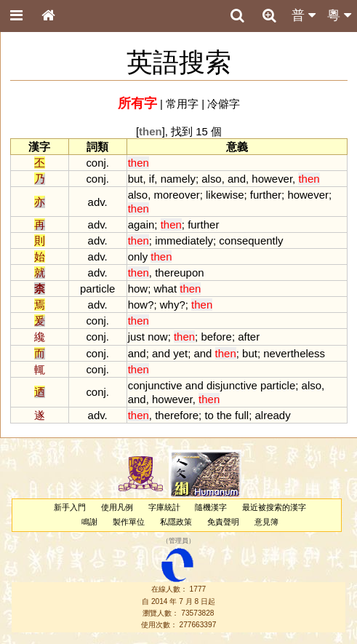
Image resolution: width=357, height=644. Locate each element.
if (152, 179)
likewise (225, 195)
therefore (177, 415)
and (237, 179)
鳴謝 (89, 522)
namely (178, 179)
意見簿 (266, 522)
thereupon (179, 273)
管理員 (178, 541)
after (249, 337)
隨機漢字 (211, 507)
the (224, 415)
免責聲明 (223, 522)
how (138, 289)
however (272, 179)
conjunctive (155, 385)
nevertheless (294, 353)
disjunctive (232, 385)
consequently (251, 240)
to (209, 415)
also (211, 179)
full (242, 415)
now (157, 337)
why (170, 305)
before (216, 337)
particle (278, 385)
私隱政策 (176, 522)
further (266, 195)
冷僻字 (224, 104)
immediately (184, 240)
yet (180, 353)
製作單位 (129, 522)
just (136, 337)
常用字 (182, 104)
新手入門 (70, 507)
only (138, 257)
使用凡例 (117, 507)
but (136, 179)
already (273, 415)
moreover (176, 195)
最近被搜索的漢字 (274, 507)
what (165, 289)
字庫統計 (164, 507)
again (141, 224)
